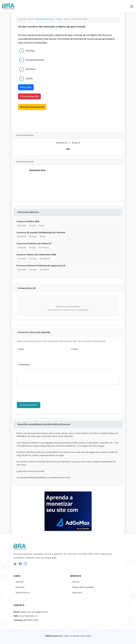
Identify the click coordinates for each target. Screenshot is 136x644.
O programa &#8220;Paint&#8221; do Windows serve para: (44, 478)
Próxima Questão (29, 96)
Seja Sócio (77, 593)
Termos (76, 582)
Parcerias (20, 587)
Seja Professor (23, 593)
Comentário (24, 365)
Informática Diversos (45, 19)
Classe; (29, 78)
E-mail (75, 349)
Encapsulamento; (35, 60)
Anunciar (20, 582)
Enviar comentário (29, 405)
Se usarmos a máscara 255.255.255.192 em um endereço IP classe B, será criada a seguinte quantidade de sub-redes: (66, 463)
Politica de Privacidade (83, 587)
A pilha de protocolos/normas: (31, 471)
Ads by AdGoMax (83, 529)
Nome (21, 349)
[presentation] (41, 393)
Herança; (30, 51)
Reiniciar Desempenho (32, 107)
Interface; (31, 69)
